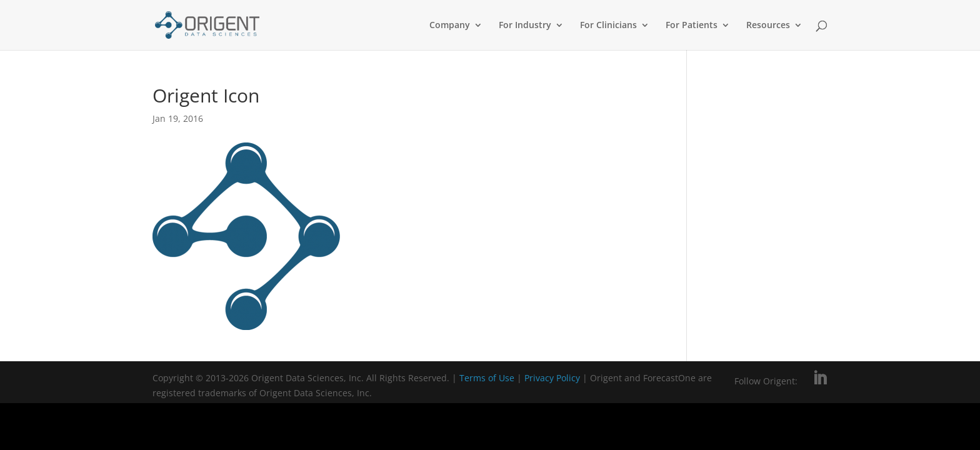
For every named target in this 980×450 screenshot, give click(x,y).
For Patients (692, 26)
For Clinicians (608, 26)
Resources (768, 26)
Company (450, 26)
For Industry (525, 26)
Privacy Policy (553, 378)
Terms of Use (487, 378)
